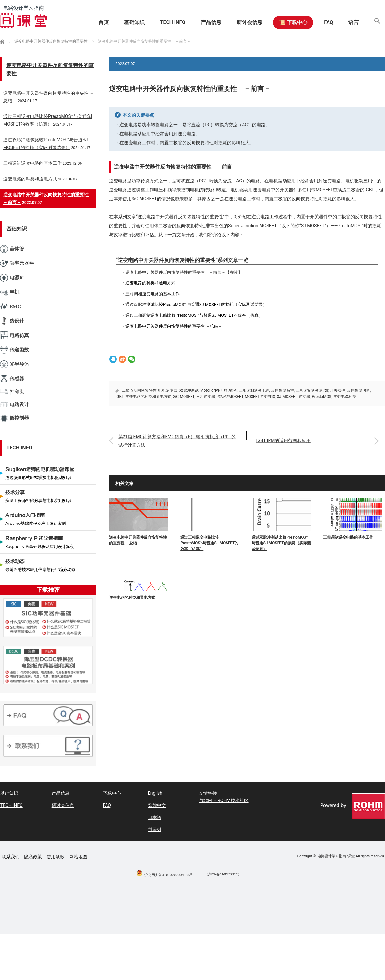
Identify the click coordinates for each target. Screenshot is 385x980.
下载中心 (112, 793)
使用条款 (56, 856)
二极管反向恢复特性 (139, 390)
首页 (97, 22)
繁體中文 (157, 805)
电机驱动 (229, 390)
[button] (377, 22)
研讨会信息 (246, 22)
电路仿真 (14, 335)
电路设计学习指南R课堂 (336, 856)
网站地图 (78, 856)
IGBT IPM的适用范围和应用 (284, 441)
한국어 (154, 829)
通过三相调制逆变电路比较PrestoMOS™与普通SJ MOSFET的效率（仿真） (194, 315)
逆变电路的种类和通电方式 (150, 283)
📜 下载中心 (290, 22)
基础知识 (128, 22)
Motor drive (210, 390)
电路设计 (14, 405)
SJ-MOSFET (287, 397)
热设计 (12, 321)
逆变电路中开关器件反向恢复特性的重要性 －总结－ (174, 326)
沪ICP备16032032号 (223, 874)
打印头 (12, 392)
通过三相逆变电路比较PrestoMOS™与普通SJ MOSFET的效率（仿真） (209, 543)
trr (326, 390)
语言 (353, 22)
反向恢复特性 (283, 390)
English (155, 793)
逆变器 (304, 397)
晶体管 (12, 249)
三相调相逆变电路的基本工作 (153, 294)
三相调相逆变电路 (254, 390)
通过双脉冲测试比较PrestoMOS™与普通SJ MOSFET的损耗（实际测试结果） (196, 304)
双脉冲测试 (189, 390)
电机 (10, 292)
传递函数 (14, 350)
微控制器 (14, 418)
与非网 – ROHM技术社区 (224, 800)
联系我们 (11, 856)
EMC (10, 307)
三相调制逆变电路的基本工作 (348, 537)
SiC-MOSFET (184, 397)
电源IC (12, 278)
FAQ (327, 22)
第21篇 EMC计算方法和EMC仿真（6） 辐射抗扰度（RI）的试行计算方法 (178, 441)
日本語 (154, 817)
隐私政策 (33, 856)
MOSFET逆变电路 (260, 397)
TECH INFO (167, 22)
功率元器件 (17, 263)
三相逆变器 (206, 397)
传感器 (12, 379)
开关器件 (338, 390)
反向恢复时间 (359, 390)
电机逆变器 (168, 390)
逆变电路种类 (345, 397)
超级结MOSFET (230, 397)
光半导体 (14, 364)
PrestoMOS (322, 397)
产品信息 (207, 22)
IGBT (120, 397)
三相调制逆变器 (309, 390)
